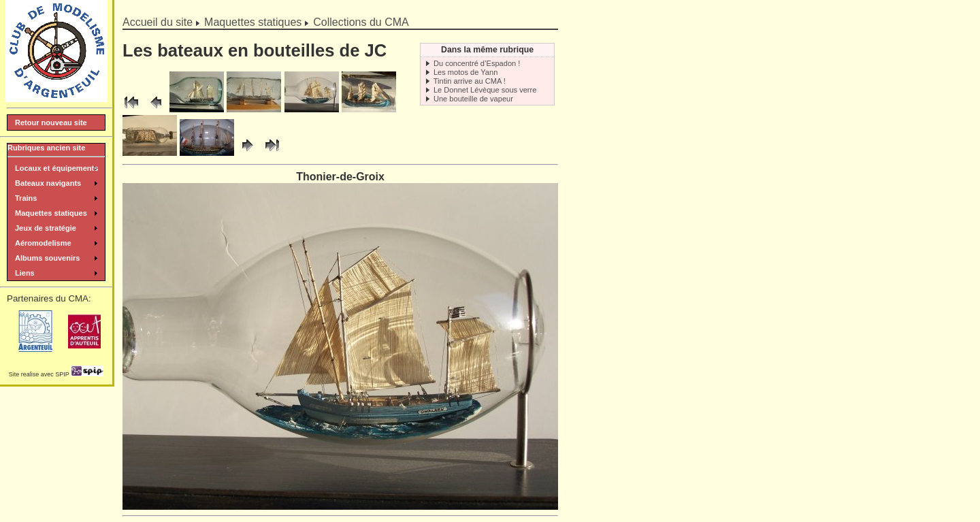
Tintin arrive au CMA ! (470, 81)
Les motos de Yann (465, 72)
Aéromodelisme (43, 243)
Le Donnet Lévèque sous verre (485, 90)
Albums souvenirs (47, 258)
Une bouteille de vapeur (473, 99)
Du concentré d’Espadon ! (477, 63)
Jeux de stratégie (46, 228)
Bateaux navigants (48, 183)
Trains (26, 198)
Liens (25, 273)
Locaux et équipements (56, 168)
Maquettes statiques (253, 22)
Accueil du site (158, 22)
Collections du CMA (361, 22)
